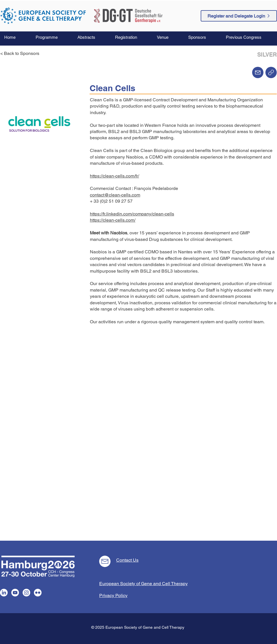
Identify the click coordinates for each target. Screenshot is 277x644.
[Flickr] (38, 593)
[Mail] (258, 72)
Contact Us (127, 560)
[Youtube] (15, 593)
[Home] (271, 72)
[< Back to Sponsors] (21, 54)
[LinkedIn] (4, 593)
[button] (52, 37)
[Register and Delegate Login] (239, 16)
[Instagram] (26, 593)
